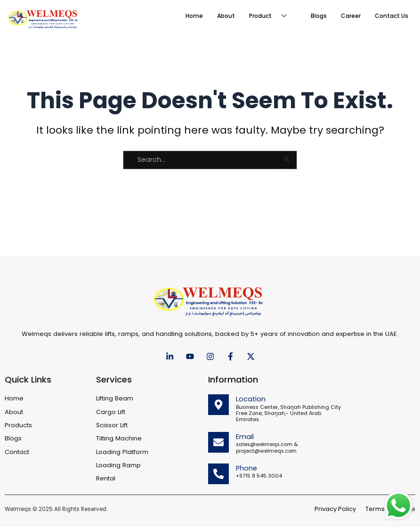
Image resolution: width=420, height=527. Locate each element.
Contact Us (392, 16)
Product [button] (271, 16)
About (226, 16)
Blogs (319, 16)
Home (194, 16)
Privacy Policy (335, 509)
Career (351, 16)
